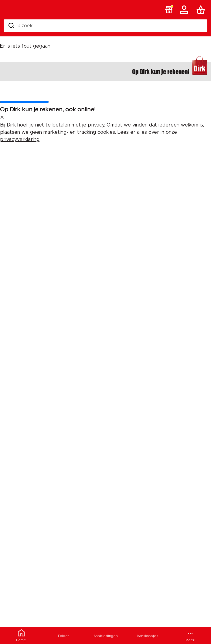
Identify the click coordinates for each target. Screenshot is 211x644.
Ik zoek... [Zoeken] (22, 26)
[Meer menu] (190, 636)
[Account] (185, 10)
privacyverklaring (20, 140)
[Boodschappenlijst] (202, 10)
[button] (169, 10)
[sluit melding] (2, 118)
